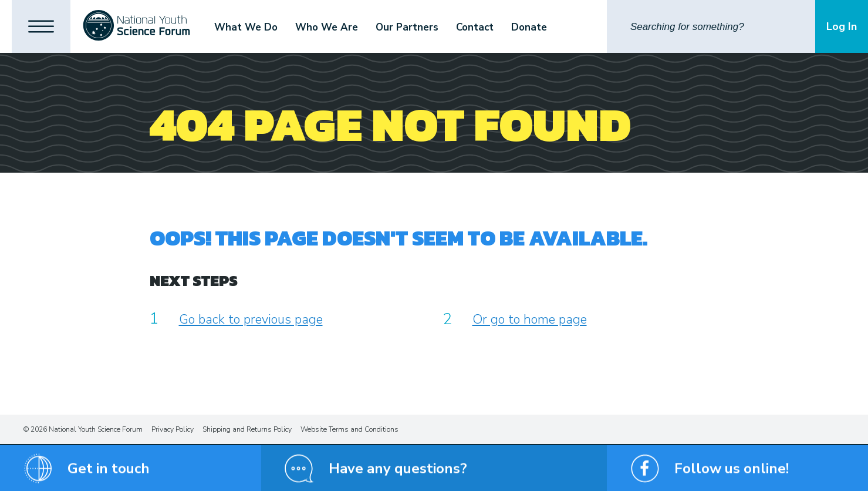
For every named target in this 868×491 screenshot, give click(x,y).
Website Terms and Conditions (349, 429)
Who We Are (327, 27)
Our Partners (407, 27)
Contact (475, 27)
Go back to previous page (251, 320)
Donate (529, 27)
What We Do (246, 27)
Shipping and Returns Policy (247, 429)
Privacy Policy (173, 429)
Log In (842, 26)
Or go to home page (530, 320)
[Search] (711, 26)
